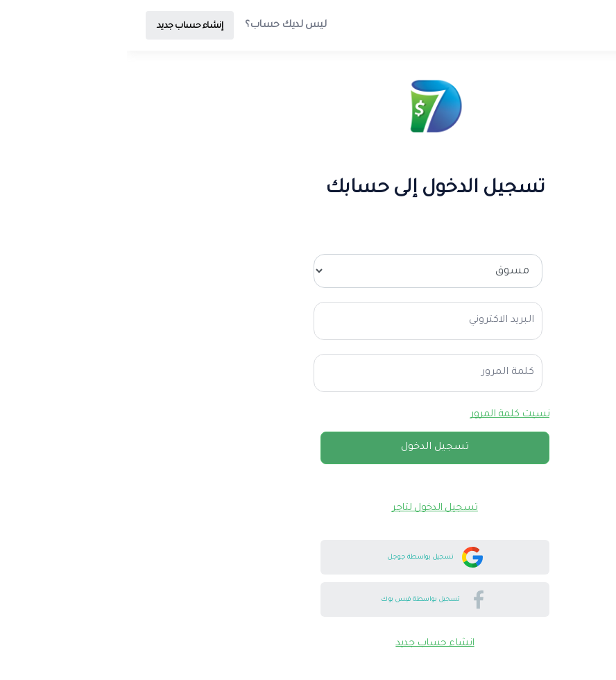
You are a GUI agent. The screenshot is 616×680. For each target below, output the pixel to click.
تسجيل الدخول (308, 448)
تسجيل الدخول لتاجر (308, 509)
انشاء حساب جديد (308, 644)
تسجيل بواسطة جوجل (308, 557)
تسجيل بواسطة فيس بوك (308, 600)
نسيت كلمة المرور (383, 415)
